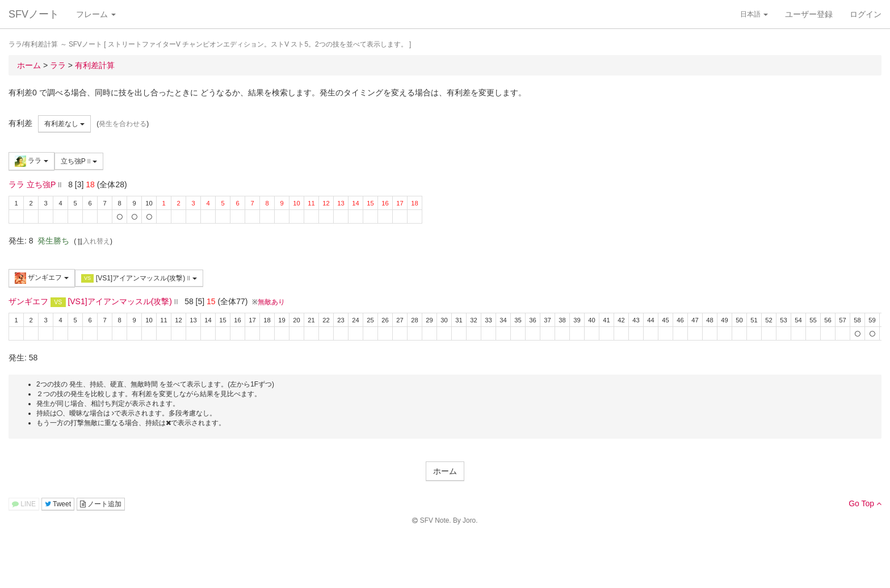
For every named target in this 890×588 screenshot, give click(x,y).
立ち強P (79, 161)
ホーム (445, 471)
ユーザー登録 (809, 14)
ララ (32, 161)
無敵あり (271, 302)
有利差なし (64, 124)
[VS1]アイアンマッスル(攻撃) (139, 278)
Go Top (865, 503)
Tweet (58, 504)
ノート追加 (101, 504)
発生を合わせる (123, 124)
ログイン (866, 14)
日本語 (754, 14)
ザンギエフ (42, 278)
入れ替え (93, 241)
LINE (24, 504)
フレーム (96, 14)
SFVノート (34, 14)
